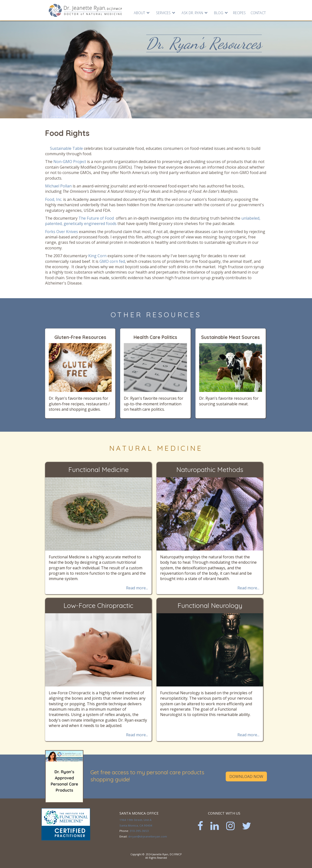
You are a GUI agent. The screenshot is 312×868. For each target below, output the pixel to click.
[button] (141, 12)
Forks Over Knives (62, 232)
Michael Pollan (58, 186)
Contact (258, 13)
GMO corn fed (112, 261)
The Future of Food (96, 218)
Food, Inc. (54, 199)
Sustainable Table (66, 148)
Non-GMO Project (70, 162)
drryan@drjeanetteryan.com (148, 836)
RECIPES (239, 13)
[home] (85, 10)
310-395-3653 (139, 831)
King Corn (97, 256)
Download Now (246, 776)
